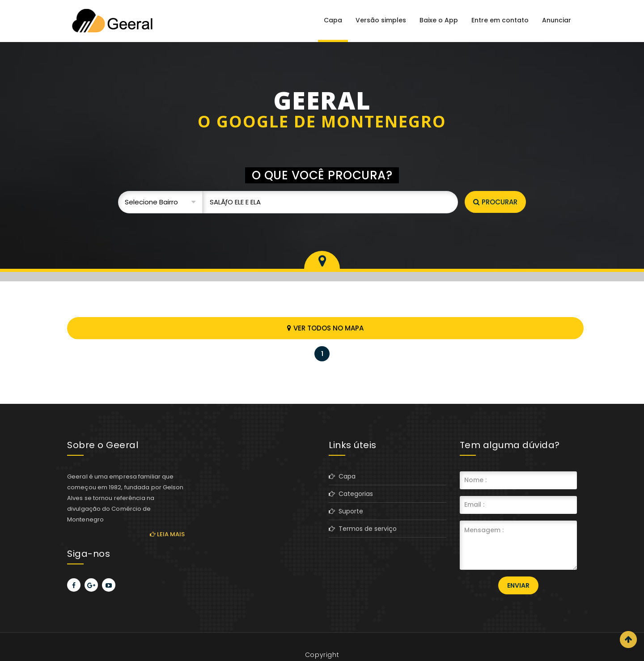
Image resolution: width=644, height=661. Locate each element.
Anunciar (557, 20)
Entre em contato (500, 20)
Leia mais (167, 534)
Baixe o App (439, 20)
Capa (333, 20)
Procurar (495, 202)
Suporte (346, 511)
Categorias (351, 494)
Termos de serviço (363, 529)
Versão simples (381, 20)
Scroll (628, 640)
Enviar (518, 585)
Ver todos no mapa (325, 328)
